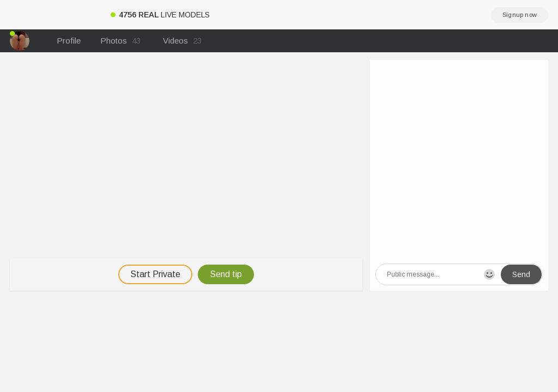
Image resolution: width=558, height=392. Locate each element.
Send (521, 274)
